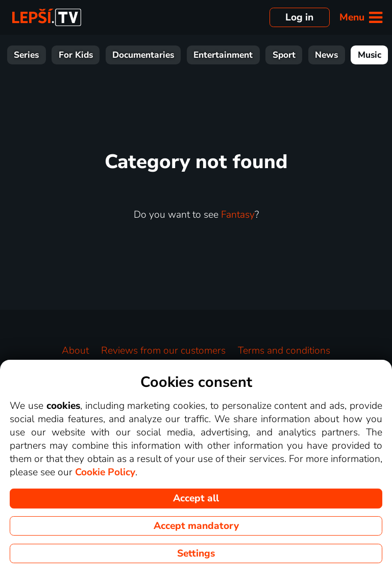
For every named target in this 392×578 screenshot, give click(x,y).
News (326, 55)
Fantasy (238, 215)
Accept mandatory (196, 526)
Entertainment (223, 55)
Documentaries (143, 55)
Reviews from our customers (163, 351)
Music (370, 55)
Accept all (196, 498)
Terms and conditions (284, 351)
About (75, 351)
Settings (196, 553)
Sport (284, 55)
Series (26, 55)
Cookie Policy (105, 472)
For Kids (76, 55)
